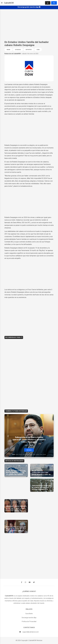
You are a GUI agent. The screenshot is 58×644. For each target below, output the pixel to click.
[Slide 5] (27, 454)
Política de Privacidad (29, 621)
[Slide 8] (38, 454)
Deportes (29, 50)
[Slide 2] (17, 454)
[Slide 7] (34, 454)
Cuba (38, 50)
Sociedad (18, 50)
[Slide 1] (14, 454)
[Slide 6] (31, 454)
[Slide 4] (24, 454)
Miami (8, 50)
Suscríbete (29, 614)
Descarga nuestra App (29, 618)
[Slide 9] (41, 454)
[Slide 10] (44, 454)
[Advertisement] (29, 25)
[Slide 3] (20, 454)
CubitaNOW (9, 3)
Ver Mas (29, 450)
